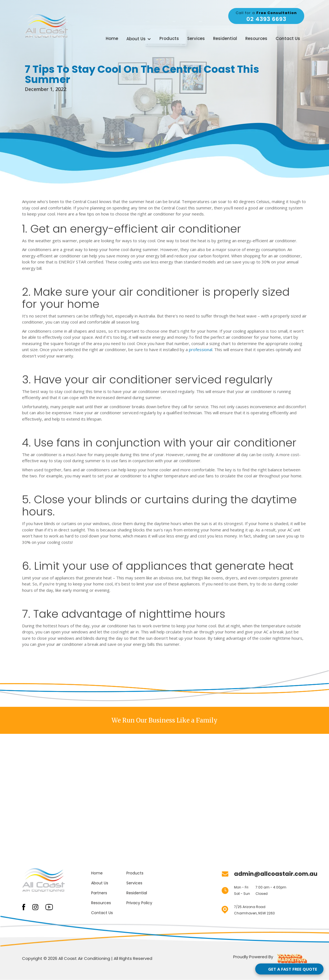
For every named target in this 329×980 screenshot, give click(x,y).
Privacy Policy (139, 903)
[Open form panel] (289, 969)
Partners (99, 893)
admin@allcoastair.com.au (276, 874)
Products (169, 38)
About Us (100, 883)
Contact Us (288, 38)
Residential (225, 38)
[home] (46, 26)
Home (112, 38)
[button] (139, 39)
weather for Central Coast (217, 16)
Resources (256, 38)
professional (201, 347)
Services (196, 38)
